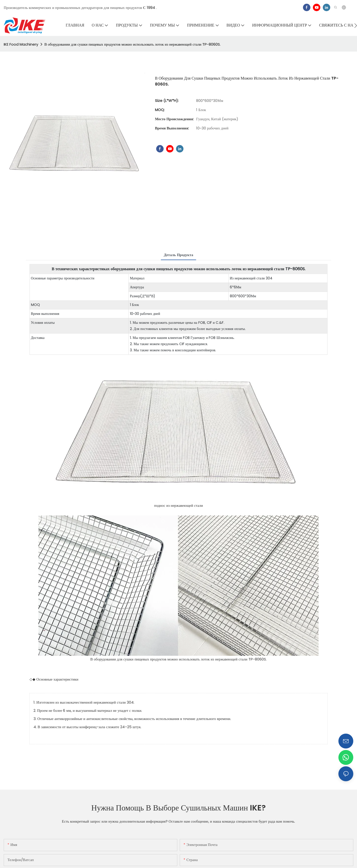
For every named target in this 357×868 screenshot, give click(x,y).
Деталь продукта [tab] (179, 255)
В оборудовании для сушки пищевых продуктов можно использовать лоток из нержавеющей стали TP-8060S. (133, 44)
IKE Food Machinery (21, 44)
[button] (356, 26)
